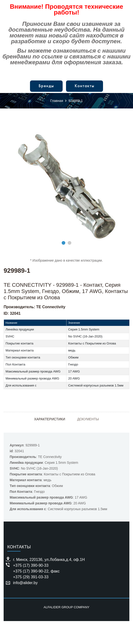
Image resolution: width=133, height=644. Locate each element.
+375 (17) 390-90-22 (31, 571)
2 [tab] (70, 243)
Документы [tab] (88, 419)
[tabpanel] (66, 186)
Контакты (85, 86)
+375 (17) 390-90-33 (31, 565)
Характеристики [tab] (50, 419)
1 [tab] (63, 243)
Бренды (46, 86)
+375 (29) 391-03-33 (31, 577)
